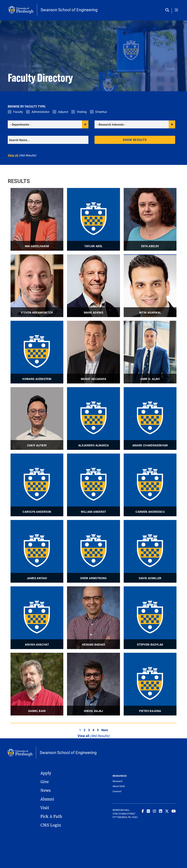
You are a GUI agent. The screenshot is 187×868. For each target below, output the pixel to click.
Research (118, 781)
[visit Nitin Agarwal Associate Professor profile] (150, 286)
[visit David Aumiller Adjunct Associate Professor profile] (150, 551)
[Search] (48, 140)
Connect (117, 791)
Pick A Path (51, 817)
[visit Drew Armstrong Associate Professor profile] (93, 551)
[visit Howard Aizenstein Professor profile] (37, 352)
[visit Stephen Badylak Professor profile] (150, 618)
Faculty (18, 112)
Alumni (47, 799)
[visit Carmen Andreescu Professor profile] (150, 485)
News (46, 791)
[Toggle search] (168, 10)
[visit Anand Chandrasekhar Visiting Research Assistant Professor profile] (150, 419)
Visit (45, 808)
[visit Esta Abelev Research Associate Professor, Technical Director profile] (150, 219)
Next (105, 730)
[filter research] (135, 124)
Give (45, 782)
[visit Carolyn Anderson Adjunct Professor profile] (37, 485)
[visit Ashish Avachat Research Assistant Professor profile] (37, 618)
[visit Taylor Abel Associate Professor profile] (93, 219)
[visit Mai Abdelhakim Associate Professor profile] (37, 219)
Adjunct (63, 112)
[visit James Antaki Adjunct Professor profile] (37, 551)
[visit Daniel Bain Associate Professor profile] (37, 684)
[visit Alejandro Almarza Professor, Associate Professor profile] (93, 419)
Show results (135, 140)
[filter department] (48, 124)
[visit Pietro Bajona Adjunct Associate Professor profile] (150, 684)
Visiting (82, 112)
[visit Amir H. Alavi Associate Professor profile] (150, 352)
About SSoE (119, 786)
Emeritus (101, 112)
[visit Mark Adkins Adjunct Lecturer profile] (93, 286)
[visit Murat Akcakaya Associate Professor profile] (93, 352)
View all (13, 155)
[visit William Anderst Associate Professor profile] (93, 485)
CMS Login (51, 825)
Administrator (40, 112)
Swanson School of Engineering (69, 10)
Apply (46, 773)
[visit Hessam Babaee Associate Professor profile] (93, 618)
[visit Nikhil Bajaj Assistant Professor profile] (93, 684)
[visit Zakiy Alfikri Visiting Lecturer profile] (37, 419)
